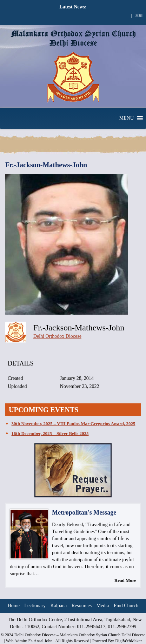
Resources (82, 606)
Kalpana (59, 606)
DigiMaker (128, 641)
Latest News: (73, 7)
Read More (125, 580)
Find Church (126, 606)
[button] (127, 118)
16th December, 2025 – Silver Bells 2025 (50, 433)
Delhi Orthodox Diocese (57, 336)
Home (14, 606)
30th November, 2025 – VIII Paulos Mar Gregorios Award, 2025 (74, 424)
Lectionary (35, 606)
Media (103, 606)
